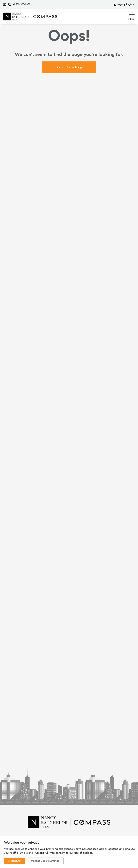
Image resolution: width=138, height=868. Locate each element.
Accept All (15, 861)
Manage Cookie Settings (45, 861)
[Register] (130, 4)
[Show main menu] (132, 16)
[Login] (118, 4)
